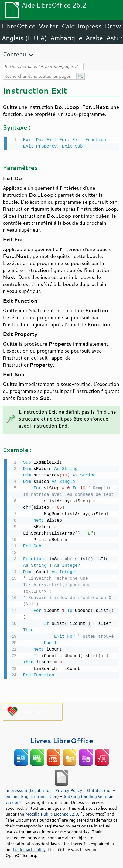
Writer (48, 26)
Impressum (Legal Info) (28, 789)
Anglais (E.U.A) (24, 38)
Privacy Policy (69, 789)
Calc (68, 26)
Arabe (94, 38)
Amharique (66, 38)
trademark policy (29, 848)
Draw (113, 26)
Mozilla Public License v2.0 (52, 813)
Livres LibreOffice (61, 739)
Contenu (14, 54)
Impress (90, 26)
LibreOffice (18, 26)
